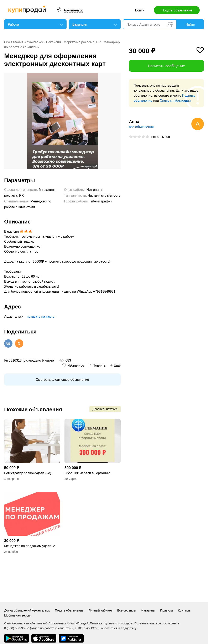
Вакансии (54, 42)
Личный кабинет (100, 610)
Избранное (76, 365)
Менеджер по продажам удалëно (30, 546)
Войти (140, 10)
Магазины (148, 610)
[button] (117, 77)
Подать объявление (177, 10)
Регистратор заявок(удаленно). (28, 473)
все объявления (141, 127)
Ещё (117, 365)
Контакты (185, 610)
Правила (167, 610)
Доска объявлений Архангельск (27, 610)
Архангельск (73, 10)
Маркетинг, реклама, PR (82, 42)
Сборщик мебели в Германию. (88, 473)
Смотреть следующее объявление (62, 380)
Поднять (99, 365)
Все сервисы (126, 610)
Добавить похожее (105, 409)
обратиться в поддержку (119, 628)
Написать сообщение (166, 66)
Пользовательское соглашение (157, 623)
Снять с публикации (175, 100)
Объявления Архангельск (24, 42)
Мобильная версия (18, 615)
